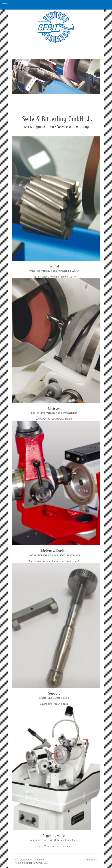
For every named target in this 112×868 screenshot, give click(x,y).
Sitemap (39, 860)
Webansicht (91, 860)
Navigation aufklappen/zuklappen (56, 5)
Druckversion (25, 860)
